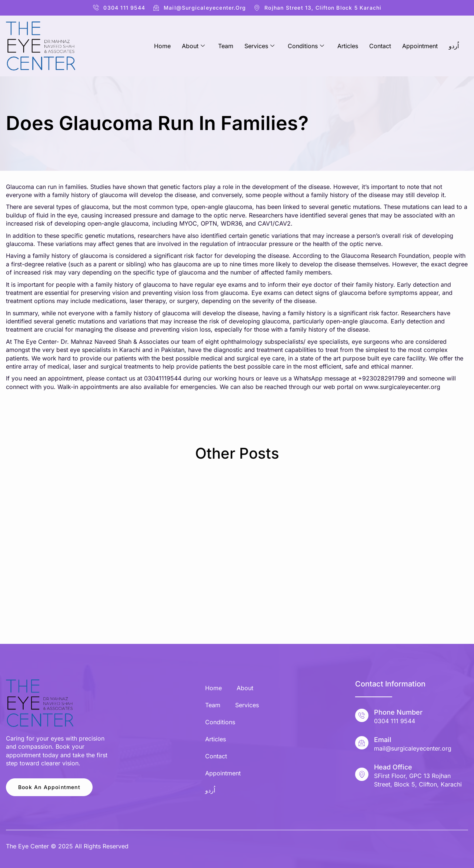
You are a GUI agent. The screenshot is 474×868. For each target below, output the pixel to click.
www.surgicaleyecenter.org (402, 387)
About (193, 46)
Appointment (420, 46)
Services (259, 46)
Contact (380, 46)
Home (162, 46)
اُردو (454, 46)
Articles (348, 46)
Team (226, 46)
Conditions (306, 46)
